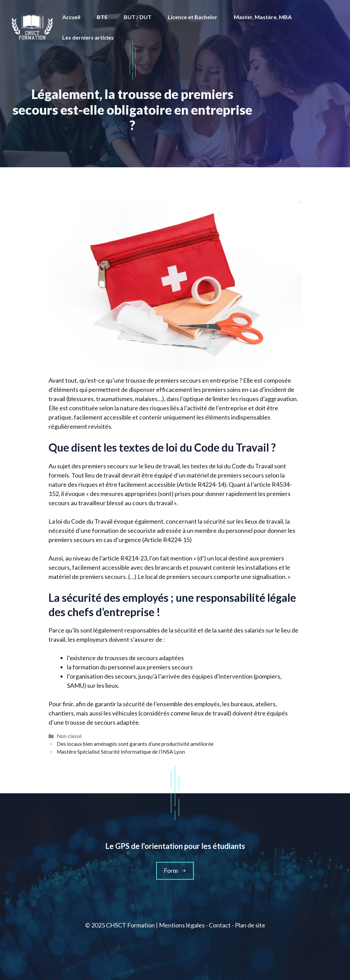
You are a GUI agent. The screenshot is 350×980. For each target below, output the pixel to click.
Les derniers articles (88, 37)
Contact (220, 925)
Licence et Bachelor (193, 17)
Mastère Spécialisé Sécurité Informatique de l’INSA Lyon (121, 752)
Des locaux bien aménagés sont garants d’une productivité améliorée (135, 744)
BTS (102, 17)
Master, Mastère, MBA (263, 17)
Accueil (71, 17)
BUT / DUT (138, 17)
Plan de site (250, 925)
